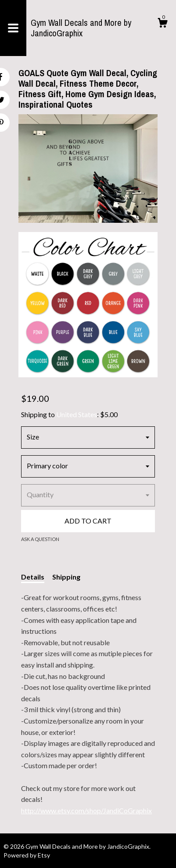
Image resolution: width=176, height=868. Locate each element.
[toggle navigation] (13, 28)
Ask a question (40, 539)
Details (33, 577)
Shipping (66, 577)
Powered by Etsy (27, 855)
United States (77, 414)
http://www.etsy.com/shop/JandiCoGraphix (86, 810)
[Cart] (162, 24)
